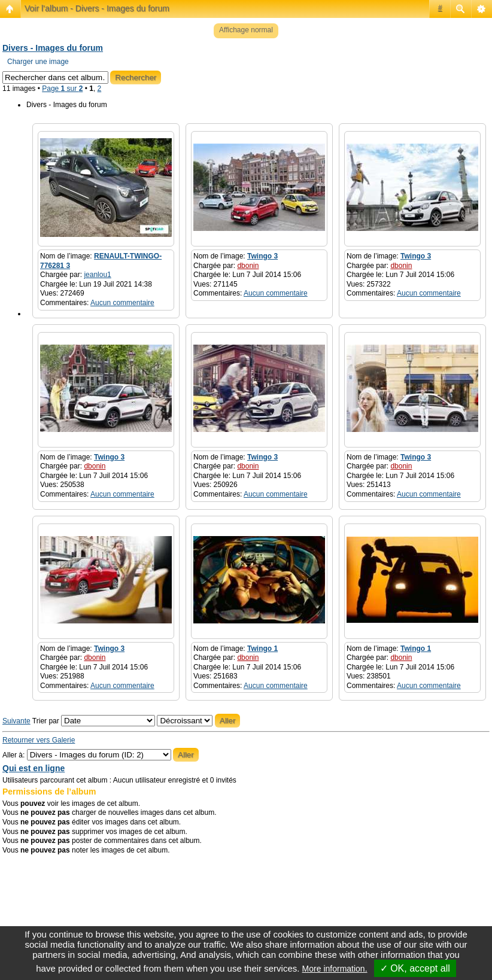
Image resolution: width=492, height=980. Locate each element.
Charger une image (38, 62)
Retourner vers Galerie (39, 740)
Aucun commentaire (122, 303)
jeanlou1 (97, 275)
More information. (335, 969)
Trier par (94, 721)
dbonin (248, 266)
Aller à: (13, 755)
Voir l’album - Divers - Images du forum (97, 8)
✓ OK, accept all (415, 968)
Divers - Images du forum (53, 48)
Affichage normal (246, 30)
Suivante (16, 721)
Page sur (62, 89)
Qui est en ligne (34, 768)
